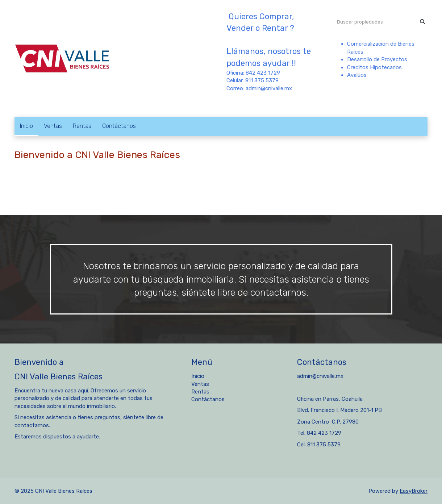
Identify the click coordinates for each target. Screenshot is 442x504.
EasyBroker (414, 491)
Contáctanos (119, 126)
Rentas (82, 126)
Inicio (26, 126)
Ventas (53, 126)
